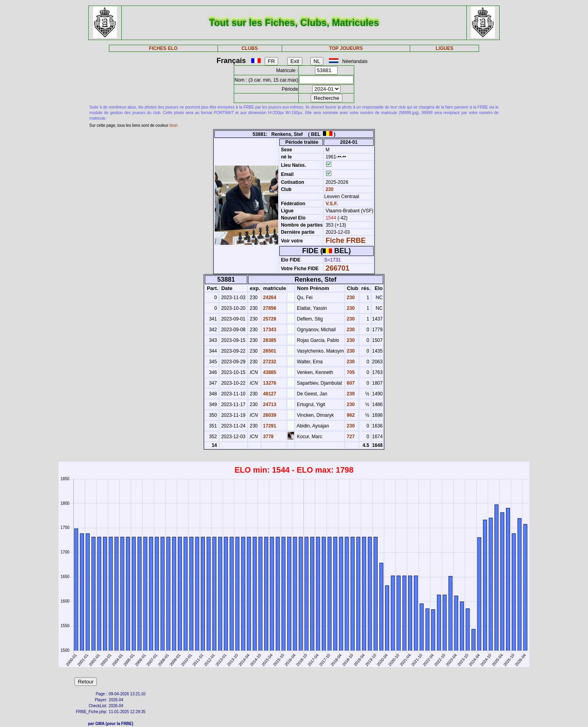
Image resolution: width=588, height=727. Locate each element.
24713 (269, 405)
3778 (268, 437)
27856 (269, 308)
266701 (338, 268)
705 (350, 372)
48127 (269, 394)
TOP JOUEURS (346, 48)
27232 (269, 362)
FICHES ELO (163, 48)
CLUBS (249, 48)
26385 (269, 340)
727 (350, 437)
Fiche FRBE (346, 240)
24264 (269, 298)
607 (350, 383)
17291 (269, 426)
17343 (269, 330)
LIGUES (445, 48)
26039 (269, 415)
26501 (269, 351)
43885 (269, 372)
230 (329, 189)
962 (350, 415)
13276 (269, 383)
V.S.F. (332, 204)
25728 (269, 319)
